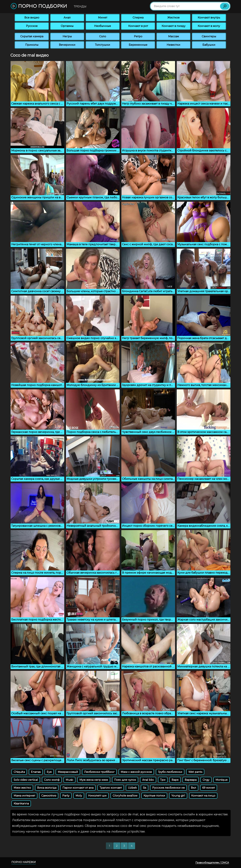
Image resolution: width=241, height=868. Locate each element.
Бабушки (209, 45)
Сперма (138, 18)
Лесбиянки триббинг (99, 772)
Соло (103, 36)
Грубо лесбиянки (170, 772)
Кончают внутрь (209, 18)
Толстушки (103, 45)
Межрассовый (68, 772)
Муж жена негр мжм (94, 780)
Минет (103, 18)
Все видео (32, 18)
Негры (67, 36)
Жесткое (173, 18)
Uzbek (132, 788)
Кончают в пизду (174, 26)
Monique (222, 780)
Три (163, 780)
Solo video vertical (26, 780)
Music (69, 780)
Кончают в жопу (209, 26)
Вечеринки (67, 45)
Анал (67, 18)
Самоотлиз (49, 796)
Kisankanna (21, 804)
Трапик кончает (111, 788)
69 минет (209, 788)
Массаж (174, 36)
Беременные (138, 45)
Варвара (191, 780)
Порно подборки (39, 6)
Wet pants (195, 772)
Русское (32, 26)
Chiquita (19, 772)
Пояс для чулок (125, 780)
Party (66, 796)
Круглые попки (154, 796)
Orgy (206, 780)
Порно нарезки (24, 862)
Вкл (194, 788)
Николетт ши (97, 796)
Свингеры (209, 36)
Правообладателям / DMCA (212, 863)
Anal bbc (148, 780)
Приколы (32, 45)
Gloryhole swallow (125, 796)
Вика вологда (47, 788)
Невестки (173, 45)
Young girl (178, 796)
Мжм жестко (22, 788)
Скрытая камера (32, 36)
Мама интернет (24, 796)
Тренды (80, 6)
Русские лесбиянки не (168, 788)
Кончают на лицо (203, 796)
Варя (175, 780)
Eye (49, 772)
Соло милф (52, 780)
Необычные (103, 26)
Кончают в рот (138, 26)
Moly (79, 796)
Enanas (36, 772)
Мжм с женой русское (136, 772)
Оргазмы (67, 26)
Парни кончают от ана (78, 788)
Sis (144, 788)
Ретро (138, 36)
